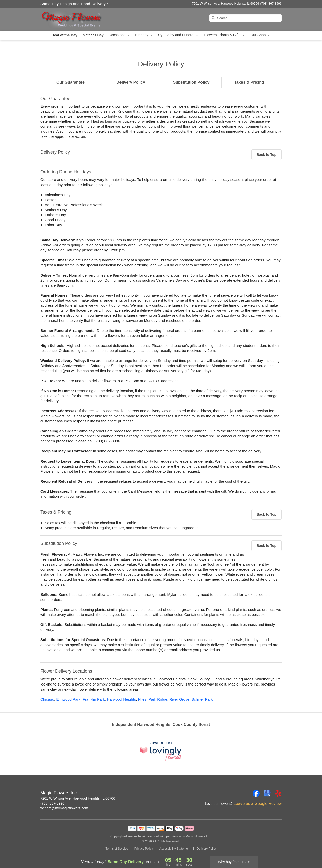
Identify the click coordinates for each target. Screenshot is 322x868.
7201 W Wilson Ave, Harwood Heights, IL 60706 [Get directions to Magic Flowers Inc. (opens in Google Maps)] (78, 798)
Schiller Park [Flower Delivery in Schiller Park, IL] (202, 699)
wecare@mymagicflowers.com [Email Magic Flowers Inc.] (64, 808)
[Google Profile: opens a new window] (267, 793)
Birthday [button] (144, 35)
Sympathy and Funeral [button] (179, 35)
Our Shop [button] (260, 35)
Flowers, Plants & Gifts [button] (225, 35)
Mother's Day (93, 35)
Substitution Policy (191, 82)
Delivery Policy (131, 82)
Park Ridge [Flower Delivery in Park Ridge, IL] (158, 699)
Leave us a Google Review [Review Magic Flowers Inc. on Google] (258, 804)
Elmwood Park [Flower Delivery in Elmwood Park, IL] (68, 699)
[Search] (246, 18)
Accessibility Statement (175, 849)
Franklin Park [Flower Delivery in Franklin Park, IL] (94, 699)
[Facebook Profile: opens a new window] (256, 793)
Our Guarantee (70, 82)
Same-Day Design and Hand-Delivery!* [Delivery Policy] (74, 4)
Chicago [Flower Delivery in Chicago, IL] (47, 699)
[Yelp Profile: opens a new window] (278, 793)
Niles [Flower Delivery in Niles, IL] (142, 699)
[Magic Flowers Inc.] (76, 19)
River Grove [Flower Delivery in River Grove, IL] (179, 699)
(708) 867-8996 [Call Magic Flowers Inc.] (52, 803)
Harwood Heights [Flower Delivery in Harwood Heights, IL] (121, 699)
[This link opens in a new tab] (161, 751)
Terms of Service (117, 849)
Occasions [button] (119, 35)
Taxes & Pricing (249, 82)
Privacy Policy (144, 849)
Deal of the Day (65, 35)
